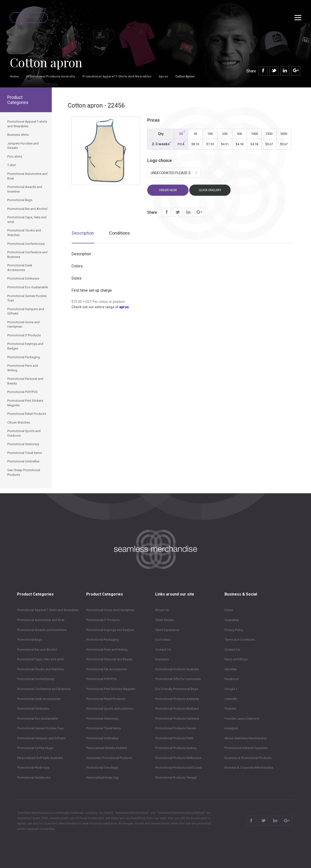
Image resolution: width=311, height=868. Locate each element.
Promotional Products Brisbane (177, 709)
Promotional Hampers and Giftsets (41, 738)
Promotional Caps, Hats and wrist (40, 659)
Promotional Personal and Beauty (109, 659)
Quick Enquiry (29, 17)
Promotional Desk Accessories (39, 699)
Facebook (232, 679)
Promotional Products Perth (174, 738)
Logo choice (160, 160)
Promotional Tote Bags (102, 768)
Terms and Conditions (240, 640)
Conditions (120, 233)
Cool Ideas (163, 640)
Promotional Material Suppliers (246, 748)
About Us (162, 610)
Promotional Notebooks (34, 778)
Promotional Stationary (102, 719)
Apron (163, 76)
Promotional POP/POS (101, 679)
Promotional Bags (30, 640)
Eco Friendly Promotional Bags (177, 689)
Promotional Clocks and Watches (40, 669)
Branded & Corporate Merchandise (249, 768)
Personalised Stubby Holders (107, 748)
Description (83, 233)
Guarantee (232, 620)
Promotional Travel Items (104, 728)
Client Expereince (167, 630)
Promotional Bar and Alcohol (37, 650)
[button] (174, 173)
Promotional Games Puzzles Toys (40, 728)
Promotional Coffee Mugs (35, 748)
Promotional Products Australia (51, 76)
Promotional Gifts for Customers (178, 679)
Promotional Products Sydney (176, 748)
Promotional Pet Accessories (107, 669)
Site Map (231, 669)
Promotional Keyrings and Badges (110, 630)
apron (124, 307)
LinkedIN (231, 699)
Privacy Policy (234, 630)
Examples (162, 659)
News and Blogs (236, 659)
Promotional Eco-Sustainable (37, 719)
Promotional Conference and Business (44, 689)
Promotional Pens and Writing (107, 650)
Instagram (232, 728)
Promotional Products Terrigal (176, 778)
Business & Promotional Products (248, 758)
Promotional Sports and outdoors (110, 709)
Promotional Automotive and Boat (41, 620)
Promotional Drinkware (33, 709)
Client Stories (164, 620)
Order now (168, 190)
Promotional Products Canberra (177, 719)
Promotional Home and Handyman (110, 610)
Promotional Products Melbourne (178, 758)
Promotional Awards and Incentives (42, 630)
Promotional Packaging (103, 640)
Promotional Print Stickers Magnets (111, 689)
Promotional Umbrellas (102, 738)
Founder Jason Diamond (242, 719)
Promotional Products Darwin (176, 728)
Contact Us (163, 650)
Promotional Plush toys (33, 768)
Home (14, 76)
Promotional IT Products (103, 620)
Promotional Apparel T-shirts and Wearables (117, 76)
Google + (231, 689)
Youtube (230, 709)
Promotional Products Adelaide (177, 699)
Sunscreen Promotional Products (109, 758)
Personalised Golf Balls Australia (40, 758)
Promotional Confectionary (36, 679)
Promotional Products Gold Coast (179, 768)
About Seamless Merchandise (246, 738)
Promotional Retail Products (106, 699)
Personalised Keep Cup (103, 778)
